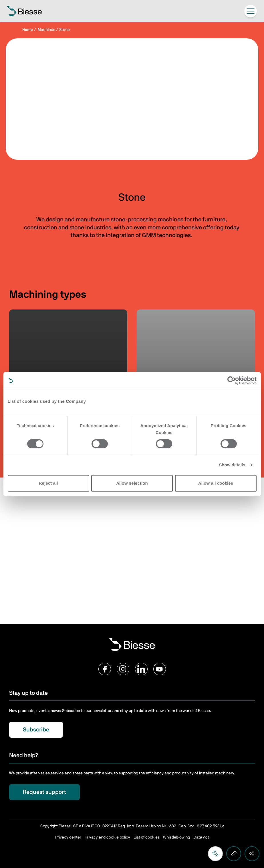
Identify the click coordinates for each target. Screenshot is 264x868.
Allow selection (132, 483)
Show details (232, 465)
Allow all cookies (216, 483)
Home (28, 30)
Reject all (48, 483)
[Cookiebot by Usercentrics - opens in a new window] (232, 380)
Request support (44, 792)
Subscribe (36, 730)
